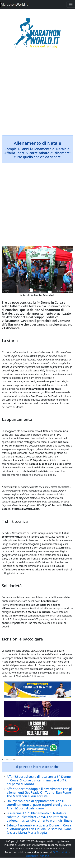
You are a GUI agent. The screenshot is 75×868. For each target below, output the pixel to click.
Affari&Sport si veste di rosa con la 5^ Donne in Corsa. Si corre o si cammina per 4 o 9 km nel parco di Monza (39, 780)
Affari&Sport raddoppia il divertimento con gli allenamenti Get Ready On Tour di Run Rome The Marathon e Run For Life (40, 792)
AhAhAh (44, 856)
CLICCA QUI (37, 651)
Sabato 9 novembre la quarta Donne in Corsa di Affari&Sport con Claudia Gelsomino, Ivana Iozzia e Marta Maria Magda (39, 829)
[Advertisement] (37, 94)
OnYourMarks (61, 852)
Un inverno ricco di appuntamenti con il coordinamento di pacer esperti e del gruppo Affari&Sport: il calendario (39, 805)
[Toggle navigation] (71, 5)
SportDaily (32, 856)
